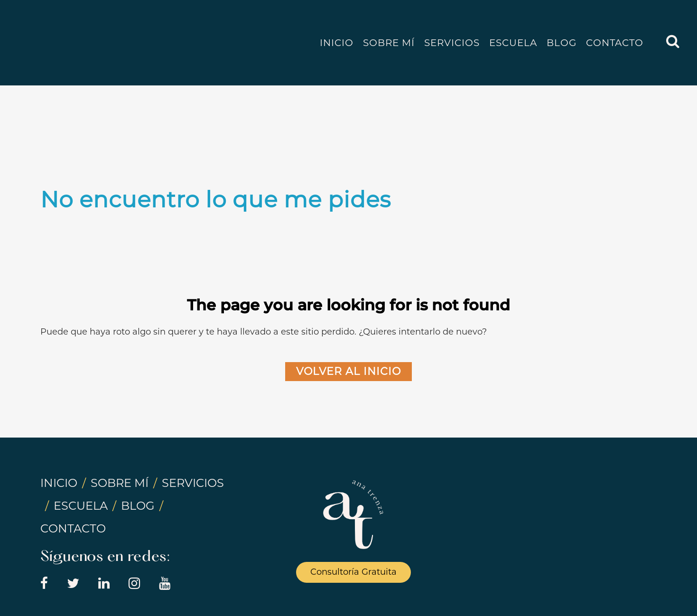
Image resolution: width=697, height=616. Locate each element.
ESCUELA (81, 506)
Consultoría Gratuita (353, 572)
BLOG (138, 506)
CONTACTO (73, 528)
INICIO (59, 483)
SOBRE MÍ (120, 483)
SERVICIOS (193, 483)
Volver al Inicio (348, 371)
